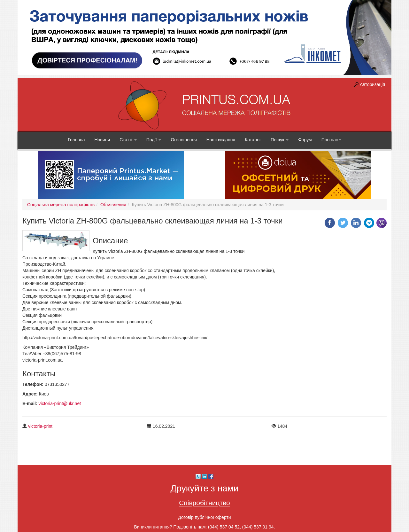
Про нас (331, 140)
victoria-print (40, 426)
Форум (305, 140)
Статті (128, 140)
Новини (102, 140)
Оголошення (184, 140)
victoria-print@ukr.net (60, 403)
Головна (76, 140)
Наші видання (221, 140)
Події (154, 140)
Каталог (253, 140)
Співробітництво (204, 503)
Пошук (280, 140)
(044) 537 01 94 (258, 527)
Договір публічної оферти (204, 517)
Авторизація (372, 84)
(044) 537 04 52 (224, 527)
